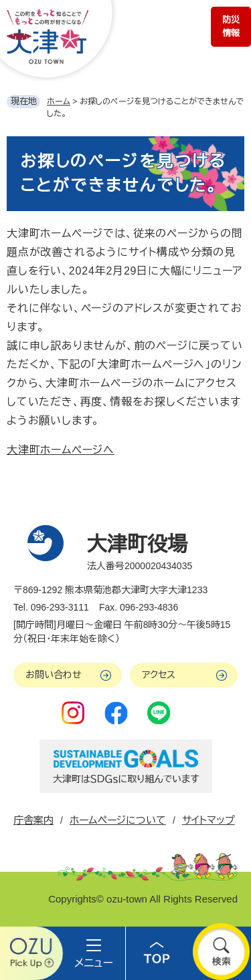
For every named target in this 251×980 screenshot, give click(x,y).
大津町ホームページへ (61, 450)
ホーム (59, 102)
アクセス (159, 675)
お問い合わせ (54, 675)
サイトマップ (208, 820)
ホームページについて (118, 820)
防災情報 (231, 26)
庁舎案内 (33, 820)
